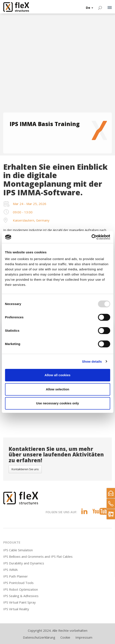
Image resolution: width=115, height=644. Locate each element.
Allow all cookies (57, 375)
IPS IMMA (10, 570)
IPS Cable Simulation (18, 550)
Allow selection (57, 389)
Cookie (65, 637)
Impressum (84, 637)
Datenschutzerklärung (39, 637)
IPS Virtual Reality (16, 609)
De (90, 8)
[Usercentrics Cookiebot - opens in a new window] (91, 237)
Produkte (12, 542)
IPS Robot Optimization (21, 589)
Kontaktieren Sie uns (25, 469)
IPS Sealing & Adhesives (21, 596)
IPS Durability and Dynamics (24, 563)
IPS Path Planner (16, 576)
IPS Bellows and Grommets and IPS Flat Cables (38, 556)
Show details (92, 361)
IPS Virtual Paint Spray (19, 602)
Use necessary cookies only (57, 403)
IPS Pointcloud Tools (18, 583)
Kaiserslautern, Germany (31, 220)
